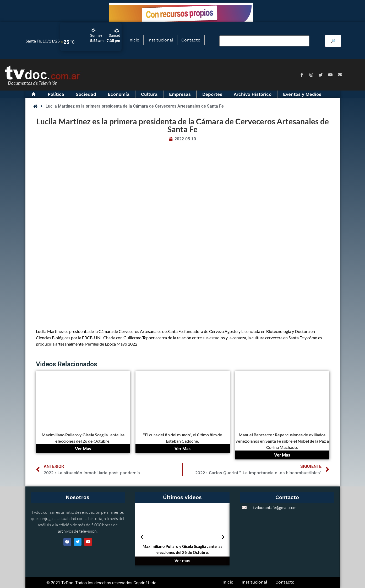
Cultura (149, 94)
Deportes (212, 94)
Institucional (160, 40)
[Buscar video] (264, 41)
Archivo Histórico (253, 94)
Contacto (191, 40)
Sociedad (86, 94)
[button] (142, 537)
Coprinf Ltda (145, 583)
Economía (119, 94)
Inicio (134, 40)
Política (56, 94)
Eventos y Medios (302, 94)
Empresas (180, 94)
